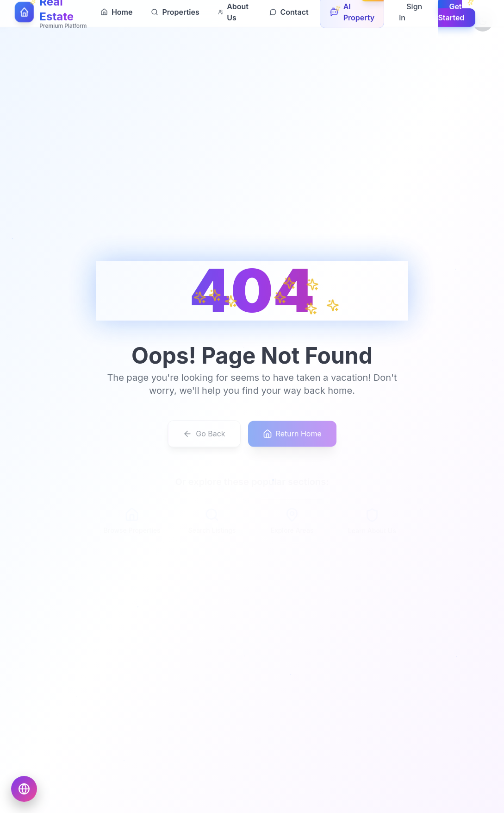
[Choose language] (24, 789)
